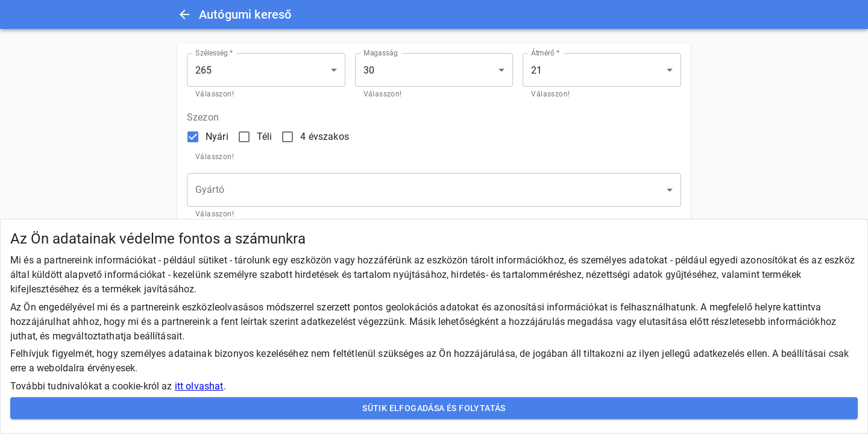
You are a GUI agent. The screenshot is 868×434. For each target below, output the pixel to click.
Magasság (381, 53)
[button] (434, 190)
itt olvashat (199, 386)
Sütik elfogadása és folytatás (434, 408)
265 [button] (203, 70)
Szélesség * (214, 53)
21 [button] (536, 70)
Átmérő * (545, 53)
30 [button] (369, 70)
